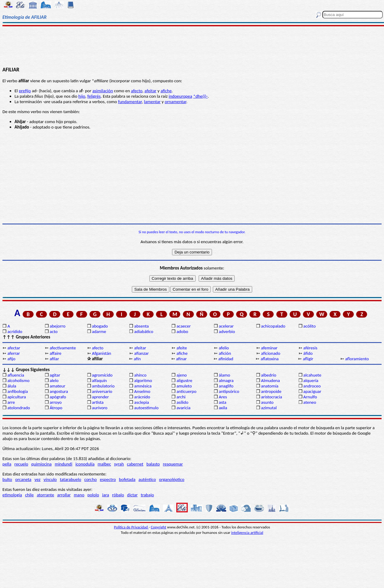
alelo (54, 381)
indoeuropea (181, 96)
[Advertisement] (192, 46)
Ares (223, 397)
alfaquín (99, 381)
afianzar (142, 353)
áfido (308, 353)
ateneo (310, 402)
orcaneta (23, 479)
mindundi (63, 464)
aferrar (13, 353)
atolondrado (19, 408)
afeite (182, 348)
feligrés (94, 96)
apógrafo (58, 397)
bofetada (127, 479)
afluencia (16, 375)
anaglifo (226, 386)
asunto (267, 402)
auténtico (147, 479)
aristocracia (272, 397)
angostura (59, 391)
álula (12, 386)
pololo (93, 495)
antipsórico (229, 391)
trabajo (147, 495)
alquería (311, 381)
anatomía (270, 386)
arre (11, 402)
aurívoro (100, 408)
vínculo (50, 479)
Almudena (270, 381)
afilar (54, 359)
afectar (14, 348)
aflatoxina (270, 359)
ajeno (182, 375)
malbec (104, 464)
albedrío (268, 375)
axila (223, 408)
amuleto (184, 386)
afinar (181, 359)
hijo (82, 96)
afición (225, 353)
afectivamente (63, 348)
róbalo (118, 495)
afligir (308, 359)
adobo (182, 332)
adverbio (227, 332)
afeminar (269, 348)
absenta (142, 326)
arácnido (142, 397)
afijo (11, 359)
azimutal (269, 408)
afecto (137, 91)
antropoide (271, 391)
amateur (57, 386)
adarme (99, 332)
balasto (153, 464)
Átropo (56, 408)
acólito (309, 326)
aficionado (271, 353)
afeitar (150, 91)
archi (181, 397)
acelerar (226, 326)
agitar (55, 375)
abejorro (57, 326)
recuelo (21, 464)
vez (37, 479)
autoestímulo (146, 408)
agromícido (102, 375)
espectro (108, 479)
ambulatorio (103, 386)
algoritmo (143, 381)
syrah (119, 464)
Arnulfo (310, 397)
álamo (224, 375)
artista (98, 402)
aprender (100, 397)
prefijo (25, 91)
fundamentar (130, 102)
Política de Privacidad (131, 527)
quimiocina (41, 464)
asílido (182, 402)
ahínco (140, 375)
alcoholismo (18, 381)
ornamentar (176, 102)
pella (7, 464)
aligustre (184, 381)
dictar (132, 495)
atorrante (46, 495)
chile (29, 495)
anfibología (18, 391)
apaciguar (312, 391)
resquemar (173, 464)
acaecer (184, 326)
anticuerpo (187, 391)
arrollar (64, 495)
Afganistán (102, 353)
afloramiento (357, 359)
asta (222, 402)
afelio (224, 348)
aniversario (102, 391)
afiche (166, 91)
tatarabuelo (71, 479)
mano (79, 495)
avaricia (184, 408)
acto (54, 332)
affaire (55, 353)
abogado (100, 326)
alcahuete (312, 375)
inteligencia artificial (247, 532)
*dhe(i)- (200, 96)
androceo (312, 386)
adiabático (144, 332)
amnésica (143, 386)
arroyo (56, 402)
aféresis (310, 348)
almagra (226, 381)
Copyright (159, 527)
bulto (7, 479)
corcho (91, 479)
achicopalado (273, 326)
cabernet (135, 464)
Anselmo (142, 391)
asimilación (103, 91)
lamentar (152, 102)
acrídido (15, 332)
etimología (12, 495)
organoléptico (172, 479)
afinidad (226, 359)
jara (106, 495)
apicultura (16, 397)
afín (137, 359)
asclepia (142, 402)
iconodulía (85, 464)
